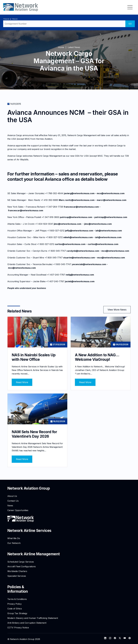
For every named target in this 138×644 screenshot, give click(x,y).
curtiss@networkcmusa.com (70, 244)
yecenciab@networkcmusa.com (89, 264)
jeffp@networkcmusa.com (79, 231)
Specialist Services (17, 575)
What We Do (14, 537)
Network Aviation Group (29, 487)
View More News (117, 310)
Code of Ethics (15, 607)
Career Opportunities (18, 509)
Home (61, 47)
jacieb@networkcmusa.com (80, 281)
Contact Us (13, 500)
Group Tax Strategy (17, 612)
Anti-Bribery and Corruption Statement (27, 622)
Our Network (14, 542)
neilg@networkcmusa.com (80, 275)
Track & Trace (10, 19)
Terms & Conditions (17, 598)
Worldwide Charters (17, 570)
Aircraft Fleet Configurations (22, 565)
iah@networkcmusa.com (109, 231)
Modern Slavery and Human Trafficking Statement (33, 617)
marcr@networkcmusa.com (112, 200)
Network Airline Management (34, 553)
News (10, 504)
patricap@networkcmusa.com (76, 217)
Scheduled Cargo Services (21, 561)
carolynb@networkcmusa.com (83, 251)
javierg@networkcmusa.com (79, 193)
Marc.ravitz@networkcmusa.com (77, 200)
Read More (22, 382)
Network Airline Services (29, 529)
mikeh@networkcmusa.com (78, 237)
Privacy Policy (14, 603)
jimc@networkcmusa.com (68, 224)
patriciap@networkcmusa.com (111, 217)
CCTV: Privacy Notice (18, 626)
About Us (12, 495)
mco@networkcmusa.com (111, 193)
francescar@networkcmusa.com (81, 207)
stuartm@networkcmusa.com (79, 258)
